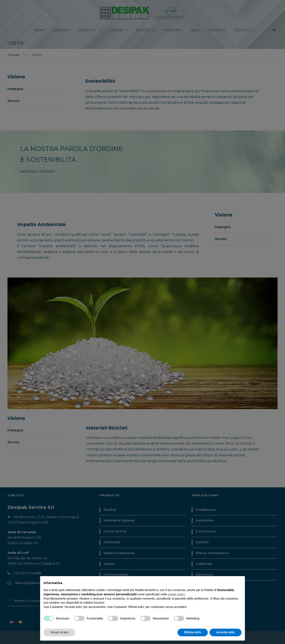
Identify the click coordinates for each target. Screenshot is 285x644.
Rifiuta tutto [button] (193, 632)
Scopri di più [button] (59, 632)
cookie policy (176, 594)
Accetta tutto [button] (225, 632)
